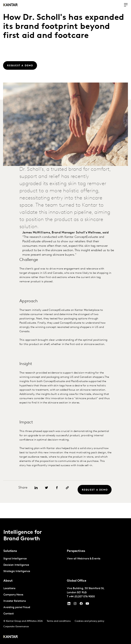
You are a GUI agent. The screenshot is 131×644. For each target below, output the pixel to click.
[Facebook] (81, 604)
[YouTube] (69, 604)
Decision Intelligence (16, 565)
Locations (9, 588)
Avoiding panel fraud (17, 607)
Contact (8, 614)
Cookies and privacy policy (89, 621)
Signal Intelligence (15, 559)
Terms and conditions (59, 621)
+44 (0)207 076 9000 (82, 597)
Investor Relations (15, 601)
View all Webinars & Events (84, 559)
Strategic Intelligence (17, 571)
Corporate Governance (16, 627)
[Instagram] (75, 604)
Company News (13, 595)
